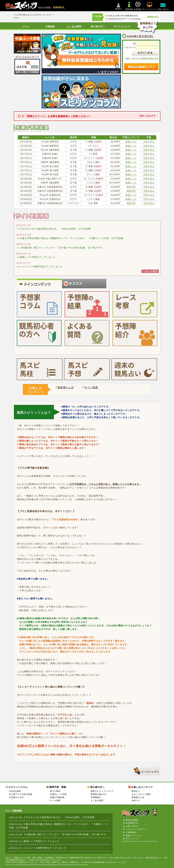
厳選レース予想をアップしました (38, 257)
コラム (26, 26)
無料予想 (131, 187)
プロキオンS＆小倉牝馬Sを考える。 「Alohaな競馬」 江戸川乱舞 (55, 229)
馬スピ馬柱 (55, 791)
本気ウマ (136, 800)
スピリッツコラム (18, 787)
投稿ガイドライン (134, 836)
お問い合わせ (132, 826)
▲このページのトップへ (146, 770)
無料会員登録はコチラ (141, 67)
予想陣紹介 (96, 797)
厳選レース (131, 142)
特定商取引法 (132, 823)
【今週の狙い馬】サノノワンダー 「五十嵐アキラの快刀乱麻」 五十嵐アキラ (61, 248)
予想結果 (50, 26)
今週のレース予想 (58, 794)
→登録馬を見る (152, 17)
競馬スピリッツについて (102, 791)
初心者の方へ (98, 26)
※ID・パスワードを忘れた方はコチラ (142, 58)
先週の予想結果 (57, 797)
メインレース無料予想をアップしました (41, 266)
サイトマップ (132, 839)
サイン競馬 (91, 388)
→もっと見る (150, 271)
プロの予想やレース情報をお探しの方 (37, 291)
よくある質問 (74, 26)
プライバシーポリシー (136, 829)
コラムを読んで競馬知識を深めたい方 (82, 291)
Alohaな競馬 (15, 791)
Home (16, 18)
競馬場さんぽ (66, 388)
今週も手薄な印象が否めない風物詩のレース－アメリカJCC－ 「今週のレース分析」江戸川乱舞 (71, 238)
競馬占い (136, 791)
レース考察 (55, 800)
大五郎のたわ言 (16, 797)
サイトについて (122, 26)
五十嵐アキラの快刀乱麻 (20, 794)
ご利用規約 (131, 832)
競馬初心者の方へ (99, 794)
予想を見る (149, 142)
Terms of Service (75, 865)
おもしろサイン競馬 (141, 794)
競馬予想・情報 (58, 787)
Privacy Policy (58, 865)
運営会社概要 (132, 820)
